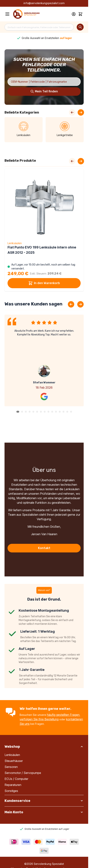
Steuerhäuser (14, 761)
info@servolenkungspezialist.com (44, 3)
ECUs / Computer (16, 779)
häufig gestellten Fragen (63, 715)
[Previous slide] (71, 304)
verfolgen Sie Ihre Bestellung (39, 719)
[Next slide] (81, 161)
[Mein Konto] (74, 14)
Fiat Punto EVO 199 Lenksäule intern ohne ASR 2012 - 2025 (42, 250)
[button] (18, 412)
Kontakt (44, 548)
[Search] (80, 27)
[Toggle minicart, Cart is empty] (80, 14)
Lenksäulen (12, 755)
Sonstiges (11, 791)
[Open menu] (7, 14)
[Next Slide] (81, 112)
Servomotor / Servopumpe (23, 773)
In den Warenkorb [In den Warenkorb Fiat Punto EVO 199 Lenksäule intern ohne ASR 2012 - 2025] (44, 283)
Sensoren (11, 767)
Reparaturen (13, 785)
